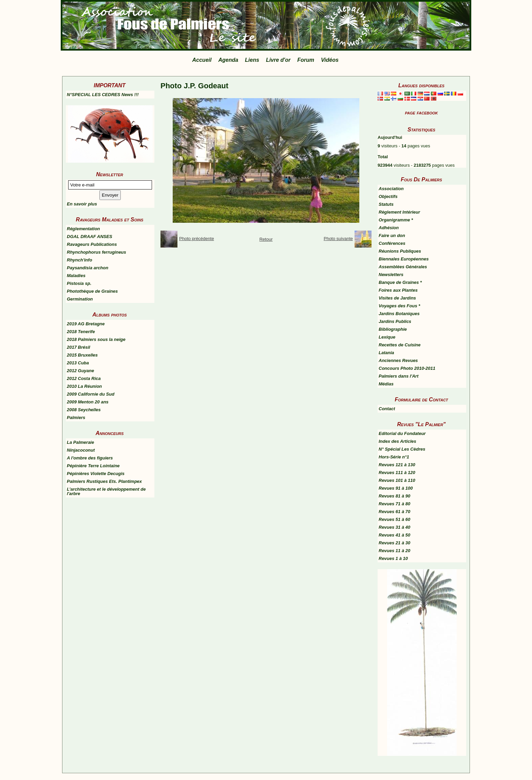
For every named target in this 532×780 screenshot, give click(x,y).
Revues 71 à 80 (394, 504)
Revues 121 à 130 (397, 465)
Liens (252, 60)
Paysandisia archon (88, 268)
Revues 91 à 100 (396, 488)
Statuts (386, 204)
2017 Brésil (79, 347)
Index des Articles (397, 441)
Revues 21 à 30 (394, 543)
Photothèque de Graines (92, 291)
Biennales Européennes (404, 259)
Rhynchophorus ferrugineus (97, 252)
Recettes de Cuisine (400, 345)
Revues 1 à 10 (393, 558)
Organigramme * (396, 220)
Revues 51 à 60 (394, 519)
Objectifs (388, 196)
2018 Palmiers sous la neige (96, 339)
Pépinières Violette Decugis (96, 474)
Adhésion (389, 228)
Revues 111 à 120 (397, 473)
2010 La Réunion (84, 386)
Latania (386, 353)
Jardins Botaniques (399, 314)
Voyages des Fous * (399, 306)
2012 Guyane (80, 371)
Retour (266, 239)
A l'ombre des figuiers (90, 458)
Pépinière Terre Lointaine (93, 466)
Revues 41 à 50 (394, 535)
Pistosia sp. (79, 283)
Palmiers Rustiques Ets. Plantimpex (104, 481)
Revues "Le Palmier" (422, 424)
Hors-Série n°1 (394, 457)
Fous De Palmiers (421, 179)
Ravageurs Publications (92, 244)
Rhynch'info (80, 260)
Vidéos (330, 60)
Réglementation (83, 229)
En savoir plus (82, 204)
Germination (80, 299)
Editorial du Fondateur (402, 433)
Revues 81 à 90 (394, 496)
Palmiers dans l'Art (398, 376)
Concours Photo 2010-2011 (407, 368)
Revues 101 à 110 (397, 480)
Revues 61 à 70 (394, 512)
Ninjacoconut (81, 450)
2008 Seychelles (84, 410)
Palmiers (76, 418)
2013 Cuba (78, 363)
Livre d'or (278, 60)
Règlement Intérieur (399, 212)
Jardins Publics (395, 321)
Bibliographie (393, 329)
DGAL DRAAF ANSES (90, 237)
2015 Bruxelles (82, 355)
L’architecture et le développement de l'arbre (106, 491)
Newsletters (391, 275)
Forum (306, 60)
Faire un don (392, 235)
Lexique (387, 337)
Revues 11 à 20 (394, 551)
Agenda (228, 60)
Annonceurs (110, 433)
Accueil (202, 60)
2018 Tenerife (81, 332)
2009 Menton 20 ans (88, 402)
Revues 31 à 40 (394, 527)
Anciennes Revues (398, 360)
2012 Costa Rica (84, 378)
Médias (386, 384)
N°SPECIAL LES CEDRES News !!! (103, 95)
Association (391, 189)
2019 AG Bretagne (86, 324)
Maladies (76, 276)
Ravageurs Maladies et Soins (110, 220)
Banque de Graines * (400, 282)
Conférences (392, 243)
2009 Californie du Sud (91, 394)
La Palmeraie (80, 442)
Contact (387, 409)
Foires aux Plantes (398, 290)
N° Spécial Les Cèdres (402, 449)
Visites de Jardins (397, 298)
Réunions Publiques (400, 251)
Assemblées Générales (403, 267)
